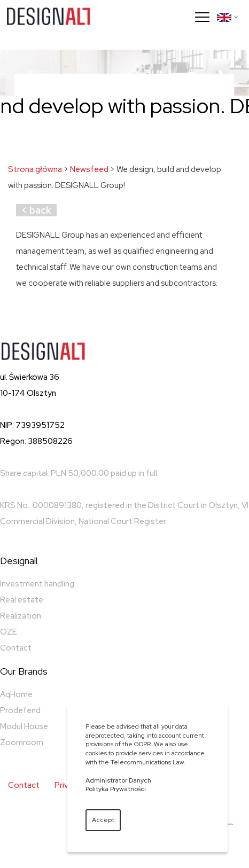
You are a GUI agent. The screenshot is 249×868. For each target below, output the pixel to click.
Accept (103, 820)
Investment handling (37, 584)
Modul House (24, 726)
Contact (16, 648)
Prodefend (20, 710)
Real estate (22, 600)
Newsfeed (89, 169)
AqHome (16, 694)
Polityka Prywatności (116, 789)
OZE (9, 632)
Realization (21, 616)
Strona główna (35, 169)
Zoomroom (22, 742)
